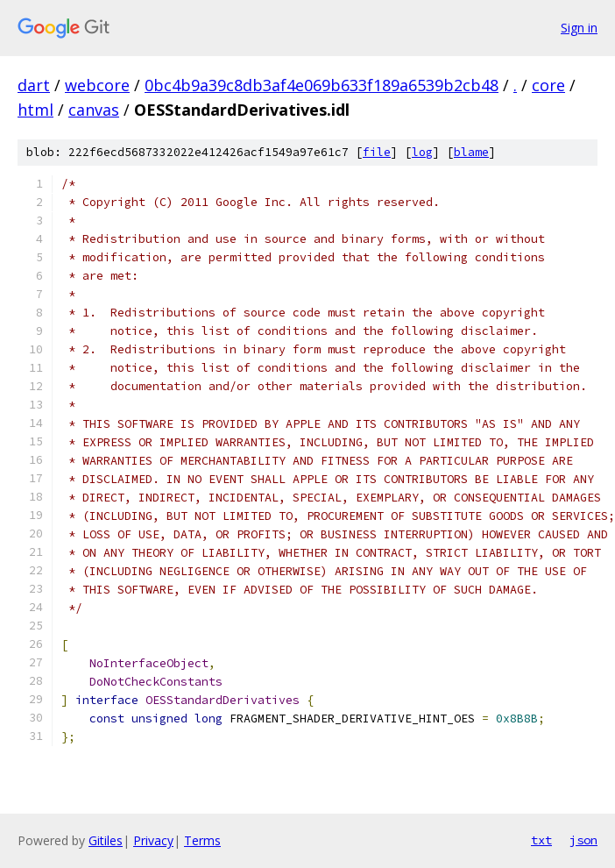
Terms (202, 840)
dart (34, 85)
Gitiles (106, 840)
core (548, 85)
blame (471, 152)
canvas (94, 110)
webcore (97, 85)
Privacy (153, 840)
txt (541, 840)
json (583, 840)
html (35, 110)
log (422, 152)
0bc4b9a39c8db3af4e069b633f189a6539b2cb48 (322, 85)
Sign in (579, 28)
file (377, 152)
